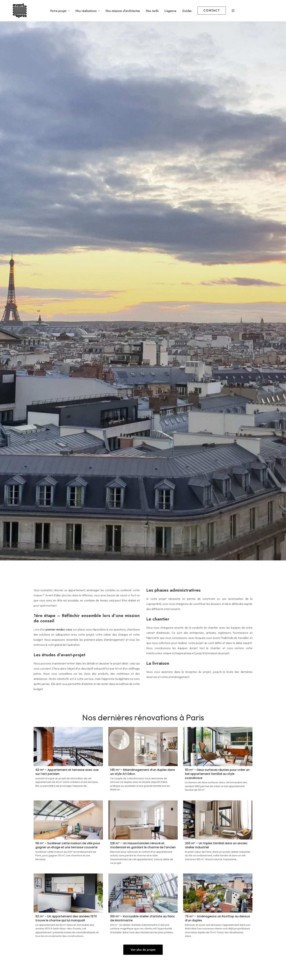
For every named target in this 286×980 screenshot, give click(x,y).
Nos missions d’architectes (123, 11)
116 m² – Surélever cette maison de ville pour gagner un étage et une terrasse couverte (68, 845)
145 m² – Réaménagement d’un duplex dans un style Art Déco (143, 772)
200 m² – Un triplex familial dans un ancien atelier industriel (216, 845)
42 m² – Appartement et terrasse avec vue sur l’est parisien (67, 772)
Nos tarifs (152, 11)
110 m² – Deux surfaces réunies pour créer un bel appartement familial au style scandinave (217, 774)
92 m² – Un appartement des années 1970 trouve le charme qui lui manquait (66, 918)
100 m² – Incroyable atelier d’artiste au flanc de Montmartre (143, 918)
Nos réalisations (88, 11)
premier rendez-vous (59, 629)
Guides (187, 11)
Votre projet (60, 11)
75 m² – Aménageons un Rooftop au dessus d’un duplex (217, 918)
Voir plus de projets (143, 950)
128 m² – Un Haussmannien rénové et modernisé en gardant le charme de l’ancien (143, 845)
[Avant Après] (15, 11)
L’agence (170, 11)
